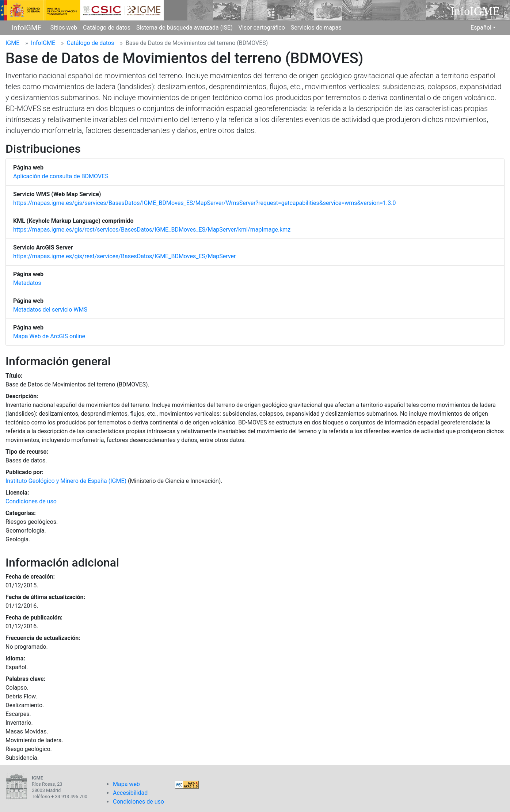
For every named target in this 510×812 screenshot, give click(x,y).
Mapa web (126, 784)
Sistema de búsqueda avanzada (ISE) (184, 28)
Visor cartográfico (262, 28)
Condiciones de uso (31, 501)
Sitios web (64, 28)
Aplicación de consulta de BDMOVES (61, 176)
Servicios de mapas (316, 28)
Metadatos (27, 283)
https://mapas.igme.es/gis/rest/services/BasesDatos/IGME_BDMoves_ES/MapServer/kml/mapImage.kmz (152, 230)
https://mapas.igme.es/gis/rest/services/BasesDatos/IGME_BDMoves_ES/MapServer (124, 256)
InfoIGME (26, 28)
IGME (12, 43)
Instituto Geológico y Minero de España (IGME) (66, 481)
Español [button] (481, 28)
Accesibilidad (130, 793)
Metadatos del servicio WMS (50, 310)
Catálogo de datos (107, 28)
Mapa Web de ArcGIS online (49, 336)
